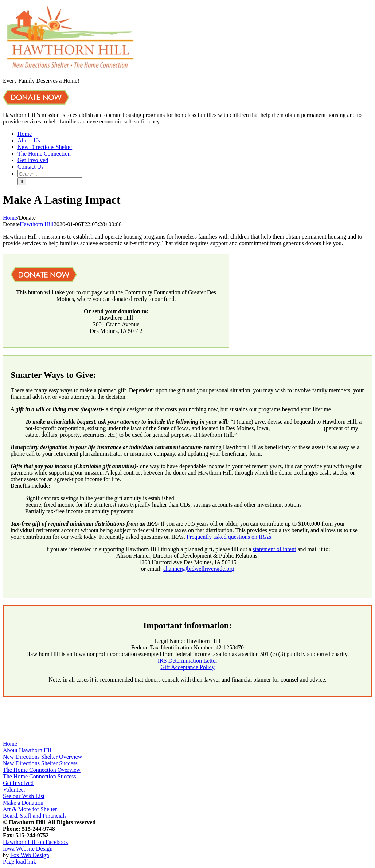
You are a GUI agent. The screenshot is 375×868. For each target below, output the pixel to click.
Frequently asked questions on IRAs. (230, 537)
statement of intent (274, 549)
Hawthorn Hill (37, 224)
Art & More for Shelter (30, 809)
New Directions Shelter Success (40, 763)
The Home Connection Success (39, 776)
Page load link (20, 862)
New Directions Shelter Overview (42, 757)
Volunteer (14, 790)
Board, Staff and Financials (35, 816)
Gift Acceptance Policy (187, 667)
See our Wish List (24, 796)
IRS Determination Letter (188, 661)
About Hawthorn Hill (28, 750)
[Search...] (50, 174)
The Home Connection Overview (42, 770)
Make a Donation (23, 803)
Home (10, 744)
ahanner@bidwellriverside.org (199, 569)
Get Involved (18, 783)
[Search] (22, 182)
